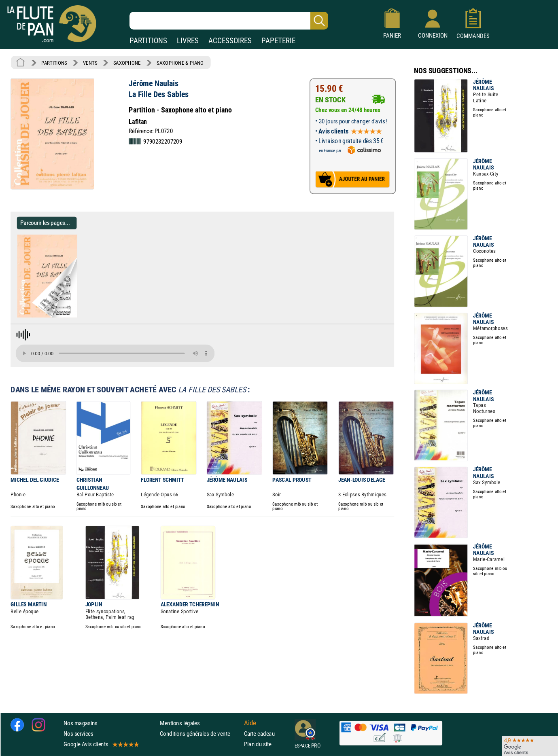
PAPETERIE (278, 41)
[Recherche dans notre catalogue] (229, 21)
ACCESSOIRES (230, 41)
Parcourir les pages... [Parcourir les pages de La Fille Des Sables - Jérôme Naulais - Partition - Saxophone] (45, 223)
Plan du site (258, 744)
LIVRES (188, 41)
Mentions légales (180, 723)
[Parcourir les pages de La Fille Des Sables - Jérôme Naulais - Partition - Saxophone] (80, 316)
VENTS (90, 63)
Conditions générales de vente (200, 734)
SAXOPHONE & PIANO (180, 63)
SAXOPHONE (127, 63)
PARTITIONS (148, 41)
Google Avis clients (101, 744)
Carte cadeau (259, 734)
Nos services (78, 734)
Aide (250, 723)
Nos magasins (81, 723)
